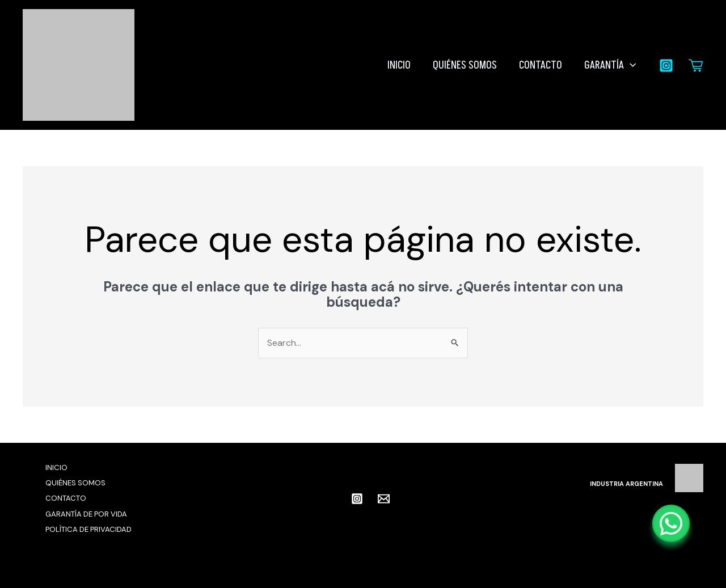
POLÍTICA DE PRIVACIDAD (88, 529)
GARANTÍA (611, 65)
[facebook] (336, 498)
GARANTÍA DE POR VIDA (86, 514)
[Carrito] (696, 65)
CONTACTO (542, 65)
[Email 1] (384, 499)
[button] (630, 65)
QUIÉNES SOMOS (467, 65)
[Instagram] (666, 65)
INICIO (401, 65)
